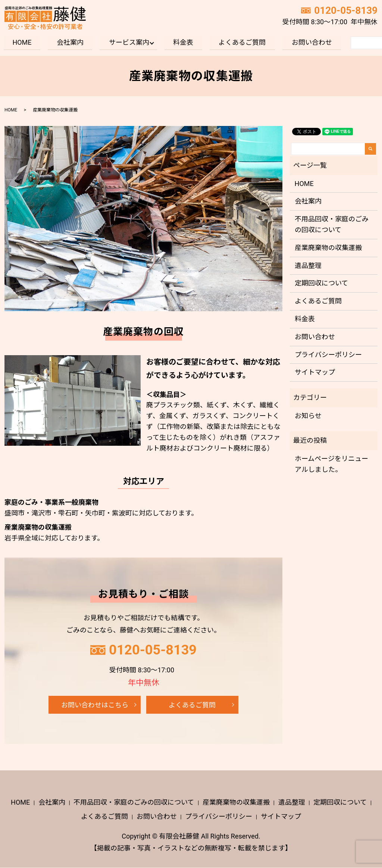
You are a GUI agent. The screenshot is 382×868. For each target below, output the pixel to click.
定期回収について (321, 283)
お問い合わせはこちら (95, 705)
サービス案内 (129, 42)
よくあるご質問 (242, 42)
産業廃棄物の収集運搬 (328, 248)
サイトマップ (315, 373)
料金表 (183, 42)
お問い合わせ (312, 42)
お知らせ (308, 416)
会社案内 (70, 42)
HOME (22, 42)
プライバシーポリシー (328, 355)
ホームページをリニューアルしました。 (331, 464)
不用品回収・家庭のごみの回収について (332, 224)
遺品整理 (308, 266)
